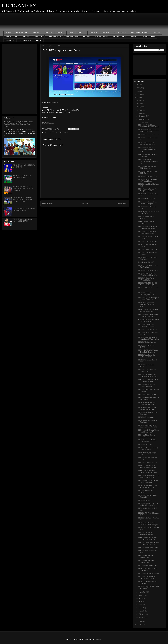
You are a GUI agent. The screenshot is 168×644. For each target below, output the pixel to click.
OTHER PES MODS (54, 37)
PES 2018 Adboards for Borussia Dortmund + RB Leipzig (149, 315)
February (142, 614)
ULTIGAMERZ (19, 6)
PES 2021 (37, 33)
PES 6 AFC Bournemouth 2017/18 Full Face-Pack (147, 144)
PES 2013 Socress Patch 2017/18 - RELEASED (149, 398)
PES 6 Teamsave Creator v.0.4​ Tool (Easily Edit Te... (148, 190)
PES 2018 (93, 33)
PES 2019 (61, 33)
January (141, 617)
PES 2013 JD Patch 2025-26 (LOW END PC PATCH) (22, 177)
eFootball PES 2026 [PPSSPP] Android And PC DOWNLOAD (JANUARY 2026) (23, 199)
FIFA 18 (157, 33)
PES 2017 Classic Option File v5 (149, 249)
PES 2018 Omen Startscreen (147, 394)
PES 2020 (49, 33)
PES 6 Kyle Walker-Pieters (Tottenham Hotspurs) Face (148, 472)
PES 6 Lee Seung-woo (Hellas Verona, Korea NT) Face (148, 486)
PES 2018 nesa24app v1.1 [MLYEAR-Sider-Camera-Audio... (148, 150)
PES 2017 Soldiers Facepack (147, 342)
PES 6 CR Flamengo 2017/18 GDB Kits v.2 (148, 569)
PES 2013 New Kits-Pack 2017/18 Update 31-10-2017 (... (148, 161)
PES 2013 (105, 33)
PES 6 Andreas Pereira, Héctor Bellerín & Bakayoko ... (148, 203)
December (142, 116)
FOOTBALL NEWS (148, 37)
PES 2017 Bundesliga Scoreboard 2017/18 (145, 534)
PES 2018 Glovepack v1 (146, 417)
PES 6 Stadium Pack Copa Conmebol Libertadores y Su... (149, 524)
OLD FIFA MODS (25, 40)
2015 (139, 624)
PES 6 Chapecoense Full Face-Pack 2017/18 (148, 441)
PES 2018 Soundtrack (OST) (147, 565)
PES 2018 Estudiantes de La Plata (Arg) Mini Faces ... (147, 294)
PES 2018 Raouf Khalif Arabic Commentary (148, 413)
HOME (8, 33)
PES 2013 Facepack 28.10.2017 (148, 463)
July (140, 598)
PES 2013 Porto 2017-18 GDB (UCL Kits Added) (148, 481)
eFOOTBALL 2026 (22, 33)
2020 (139, 104)
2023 (139, 94)
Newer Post (48, 203)
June (140, 602)
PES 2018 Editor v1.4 (145, 445)
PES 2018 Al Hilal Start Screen (148, 270)
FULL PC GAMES (101, 37)
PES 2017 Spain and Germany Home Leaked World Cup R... (149, 338)
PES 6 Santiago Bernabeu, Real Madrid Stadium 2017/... (148, 310)
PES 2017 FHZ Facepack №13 (148, 548)
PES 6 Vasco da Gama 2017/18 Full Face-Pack (148, 266)
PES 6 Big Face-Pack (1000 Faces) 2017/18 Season (147, 403)
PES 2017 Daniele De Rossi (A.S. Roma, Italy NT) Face (148, 376)
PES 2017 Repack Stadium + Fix (149, 135)
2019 (139, 107)
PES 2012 (27, 37)
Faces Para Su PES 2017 (146, 262)
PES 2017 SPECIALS (59, 132)
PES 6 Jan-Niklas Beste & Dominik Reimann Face (147, 436)
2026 (139, 85)
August (141, 595)
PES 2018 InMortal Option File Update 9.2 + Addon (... (148, 504)
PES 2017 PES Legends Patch (148, 241)
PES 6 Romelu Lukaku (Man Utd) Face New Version (147, 539)
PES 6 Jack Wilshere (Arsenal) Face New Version (148, 449)
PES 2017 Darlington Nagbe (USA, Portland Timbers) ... (148, 274)
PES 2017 (82, 33)
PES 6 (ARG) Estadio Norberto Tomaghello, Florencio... (148, 351)
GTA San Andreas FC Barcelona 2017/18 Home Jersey (149, 320)
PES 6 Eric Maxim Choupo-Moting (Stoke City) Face (147, 467)
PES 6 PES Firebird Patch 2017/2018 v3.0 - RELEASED (149, 126)
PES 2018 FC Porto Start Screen (149, 573)
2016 (139, 621)
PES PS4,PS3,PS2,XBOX (140, 33)
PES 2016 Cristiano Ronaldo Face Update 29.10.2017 (147, 232)
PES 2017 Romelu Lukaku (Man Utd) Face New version (149, 544)
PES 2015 (87, 37)
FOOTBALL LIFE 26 (120, 37)
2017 (139, 113)
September (142, 592)
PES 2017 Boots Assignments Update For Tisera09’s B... (148, 227)
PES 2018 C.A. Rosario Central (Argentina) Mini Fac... (148, 381)
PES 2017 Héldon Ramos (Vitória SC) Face (146, 279)
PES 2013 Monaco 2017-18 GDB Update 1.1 (147, 167)
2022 (139, 97)
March (141, 611)
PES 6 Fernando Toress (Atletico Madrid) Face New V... (149, 431)
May (140, 605)
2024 (139, 91)
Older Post (122, 203)
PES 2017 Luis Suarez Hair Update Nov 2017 (147, 356)
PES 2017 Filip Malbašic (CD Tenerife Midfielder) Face (148, 284)
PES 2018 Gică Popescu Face (148, 176)
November (142, 119)
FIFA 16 (38, 40)
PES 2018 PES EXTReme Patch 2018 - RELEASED (148, 131)
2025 (139, 88)
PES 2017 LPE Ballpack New (148, 329)
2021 (139, 101)
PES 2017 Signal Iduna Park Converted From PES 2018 (148, 426)
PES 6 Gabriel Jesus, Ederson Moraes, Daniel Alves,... (148, 408)
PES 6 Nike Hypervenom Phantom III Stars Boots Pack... (147, 305)
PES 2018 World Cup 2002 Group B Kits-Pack (147, 385)
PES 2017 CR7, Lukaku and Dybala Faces (147, 371)
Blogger (98, 639)
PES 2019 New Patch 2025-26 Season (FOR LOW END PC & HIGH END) (23, 189)
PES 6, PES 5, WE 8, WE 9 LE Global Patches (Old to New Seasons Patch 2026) (18, 124)
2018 (139, 110)
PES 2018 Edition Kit (145, 500)
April (141, 608)
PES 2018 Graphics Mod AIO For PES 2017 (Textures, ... (148, 577)
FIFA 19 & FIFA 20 (120, 33)
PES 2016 (39, 37)
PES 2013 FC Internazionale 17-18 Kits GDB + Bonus (149, 476)
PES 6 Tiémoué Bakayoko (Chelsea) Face (147, 223)
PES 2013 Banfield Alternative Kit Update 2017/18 (148, 180)
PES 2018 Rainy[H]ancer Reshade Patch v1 (146, 556)
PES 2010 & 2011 (12, 37)
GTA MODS (10, 40)
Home (85, 203)
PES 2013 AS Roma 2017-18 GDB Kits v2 (147, 172)
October (141, 122)
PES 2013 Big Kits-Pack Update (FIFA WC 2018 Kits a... (149, 299)
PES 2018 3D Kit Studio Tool (148, 199)
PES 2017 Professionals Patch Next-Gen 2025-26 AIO (22, 220)
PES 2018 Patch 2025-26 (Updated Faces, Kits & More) (24, 209)
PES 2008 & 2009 (72, 37)
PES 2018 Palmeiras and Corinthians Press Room (147, 325)
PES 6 (71, 33)
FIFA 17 (134, 37)
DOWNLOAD (48, 123)
